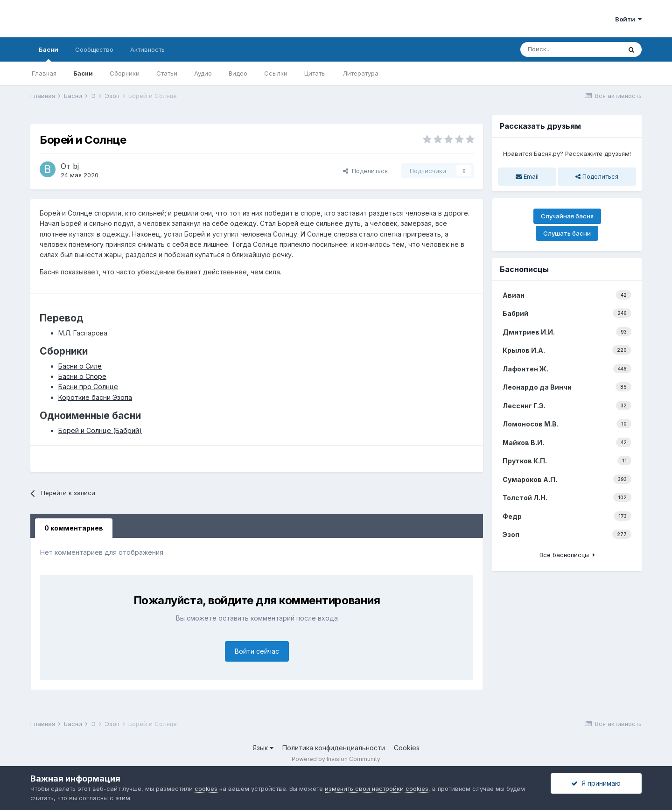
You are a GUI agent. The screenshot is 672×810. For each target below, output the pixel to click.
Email (527, 176)
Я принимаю (596, 783)
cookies (206, 789)
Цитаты (315, 73)
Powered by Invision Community (336, 759)
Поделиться (365, 171)
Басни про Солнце (88, 387)
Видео (238, 73)
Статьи (167, 73)
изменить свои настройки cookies (377, 789)
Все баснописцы (567, 555)
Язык (263, 748)
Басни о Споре (82, 376)
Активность (147, 49)
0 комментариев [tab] (74, 528)
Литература (360, 73)
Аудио (203, 73)
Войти (628, 19)
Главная (44, 73)
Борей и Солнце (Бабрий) (100, 430)
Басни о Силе (80, 366)
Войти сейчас (257, 651)
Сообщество (94, 49)
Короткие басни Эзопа (95, 397)
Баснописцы (524, 269)
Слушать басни (567, 233)
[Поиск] (571, 49)
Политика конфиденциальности (334, 748)
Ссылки (276, 73)
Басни (49, 54)
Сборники (125, 73)
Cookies (407, 748)
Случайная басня (567, 216)
